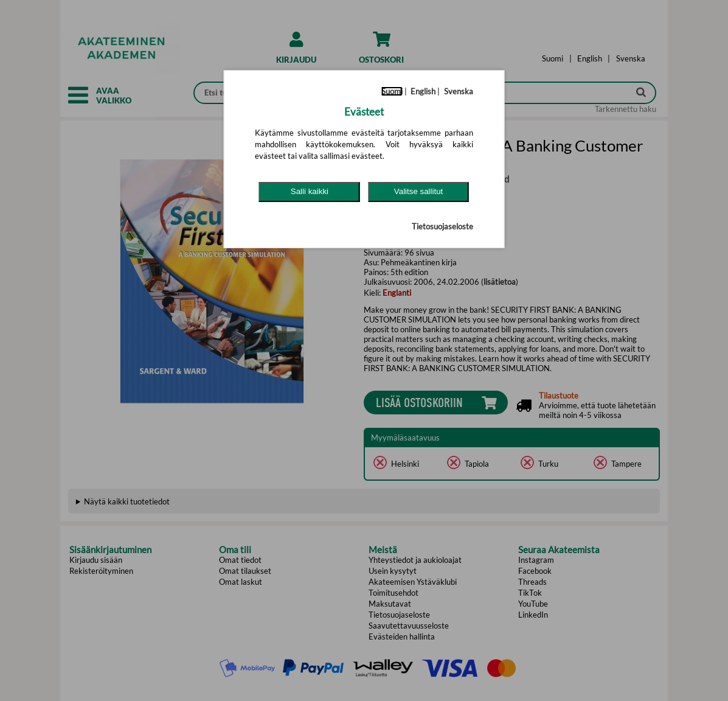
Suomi (392, 91)
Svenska (459, 91)
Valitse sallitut (419, 191)
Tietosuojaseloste (442, 226)
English (423, 91)
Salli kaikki (310, 191)
